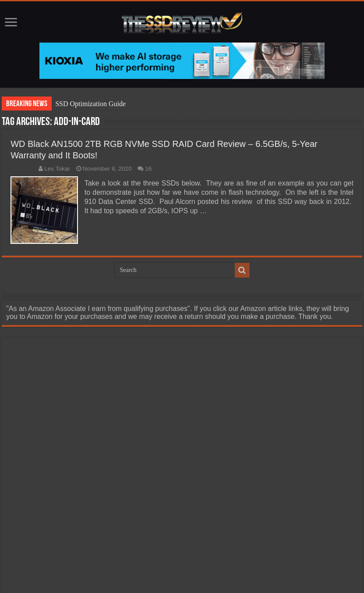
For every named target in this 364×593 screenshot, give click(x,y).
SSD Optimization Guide (90, 104)
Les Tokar (57, 169)
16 (148, 169)
